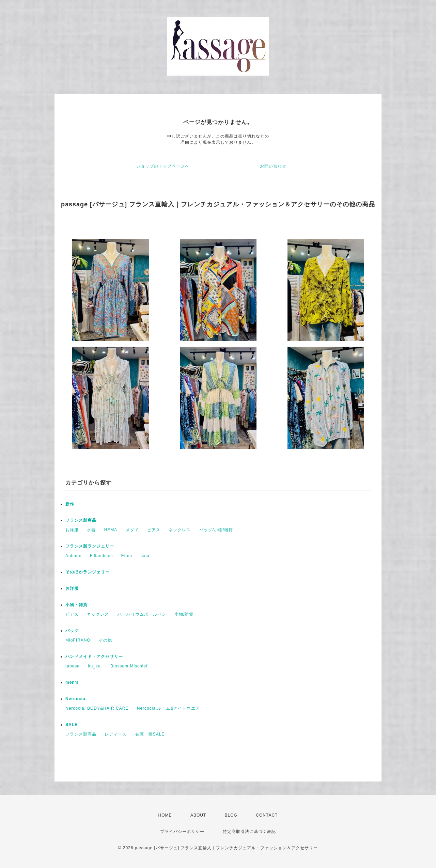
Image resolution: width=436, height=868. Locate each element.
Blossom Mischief (129, 666)
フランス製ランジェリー (90, 546)
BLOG (231, 815)
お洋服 (72, 530)
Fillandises (102, 556)
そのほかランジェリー (88, 572)
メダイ (132, 530)
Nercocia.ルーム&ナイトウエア (169, 708)
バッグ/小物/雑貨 (216, 530)
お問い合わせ (273, 166)
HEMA (111, 530)
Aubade (73, 556)
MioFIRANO (78, 640)
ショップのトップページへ (163, 166)
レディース (116, 734)
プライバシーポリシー (182, 832)
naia (145, 556)
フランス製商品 (81, 520)
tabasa (73, 666)
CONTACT (267, 815)
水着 (91, 530)
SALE (72, 725)
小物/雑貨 (184, 614)
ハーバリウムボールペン (142, 614)
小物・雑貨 (76, 605)
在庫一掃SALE (150, 734)
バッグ (72, 631)
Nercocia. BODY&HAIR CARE (97, 708)
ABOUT (198, 815)
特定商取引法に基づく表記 (249, 832)
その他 (105, 640)
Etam (127, 556)
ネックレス (180, 530)
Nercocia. (76, 699)
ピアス (154, 530)
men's (72, 682)
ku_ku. (95, 666)
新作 (70, 504)
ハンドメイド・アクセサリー (94, 657)
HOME (165, 815)
